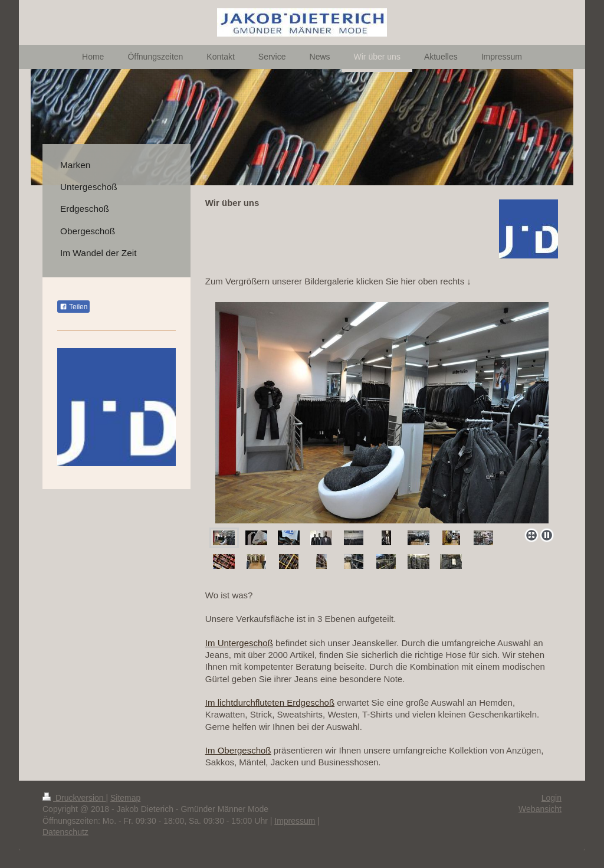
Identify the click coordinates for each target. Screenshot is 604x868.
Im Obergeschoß (238, 750)
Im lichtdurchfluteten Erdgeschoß (270, 702)
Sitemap (125, 798)
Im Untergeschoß (239, 643)
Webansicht (540, 809)
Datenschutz (65, 832)
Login (552, 798)
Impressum (295, 821)
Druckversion (74, 798)
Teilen (73, 307)
